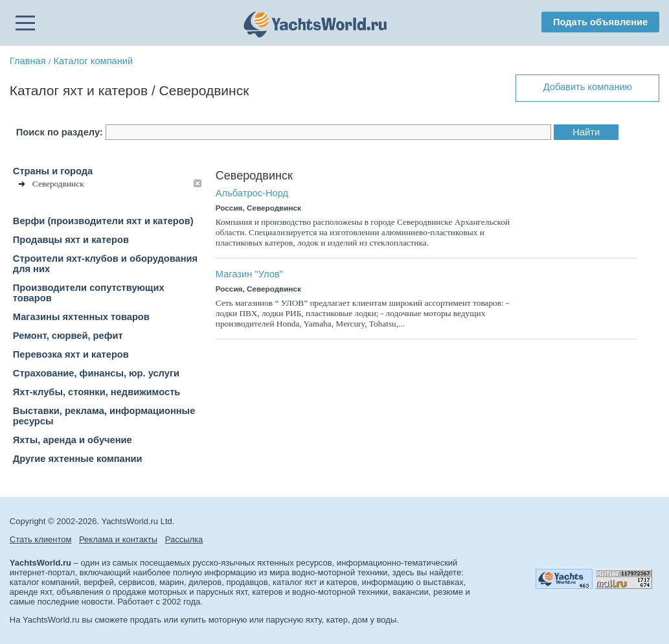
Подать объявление (600, 22)
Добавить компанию (588, 87)
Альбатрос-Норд (252, 193)
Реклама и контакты (118, 539)
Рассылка (184, 539)
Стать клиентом (41, 539)
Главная (28, 61)
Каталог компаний (93, 61)
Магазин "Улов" (249, 274)
